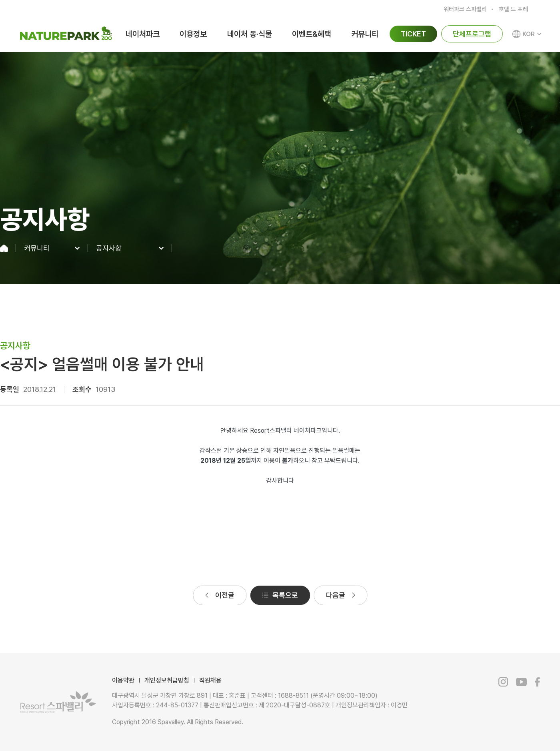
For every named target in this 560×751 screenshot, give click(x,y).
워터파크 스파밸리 (465, 9)
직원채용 (210, 680)
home (8, 248)
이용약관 (123, 680)
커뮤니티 (365, 34)
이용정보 (193, 34)
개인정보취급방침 (167, 680)
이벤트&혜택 (312, 34)
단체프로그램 (472, 34)
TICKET (413, 34)
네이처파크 (143, 34)
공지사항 (109, 248)
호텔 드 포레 (513, 9)
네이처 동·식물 (250, 34)
